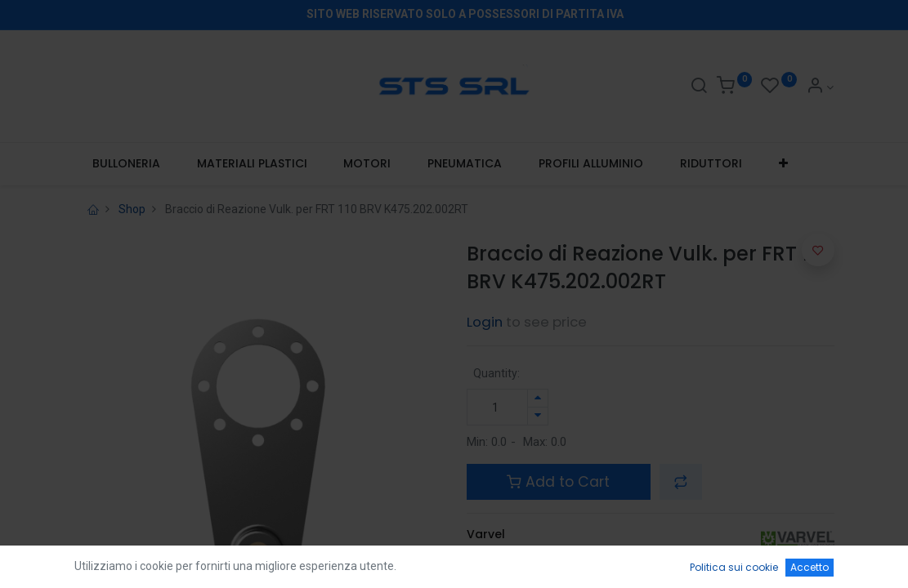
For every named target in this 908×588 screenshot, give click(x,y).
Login (485, 322)
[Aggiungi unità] (538, 398)
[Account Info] (820, 87)
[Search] (699, 87)
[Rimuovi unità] (538, 416)
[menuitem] (127, 164)
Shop (132, 209)
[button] (783, 164)
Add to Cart (558, 482)
